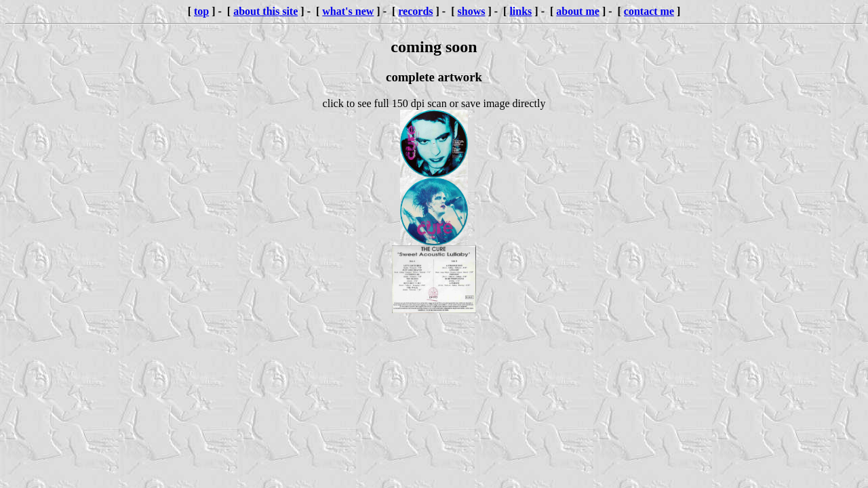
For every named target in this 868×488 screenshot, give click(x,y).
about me (578, 11)
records (415, 11)
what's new (348, 11)
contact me (649, 11)
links (520, 11)
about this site (265, 11)
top (201, 11)
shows (472, 11)
